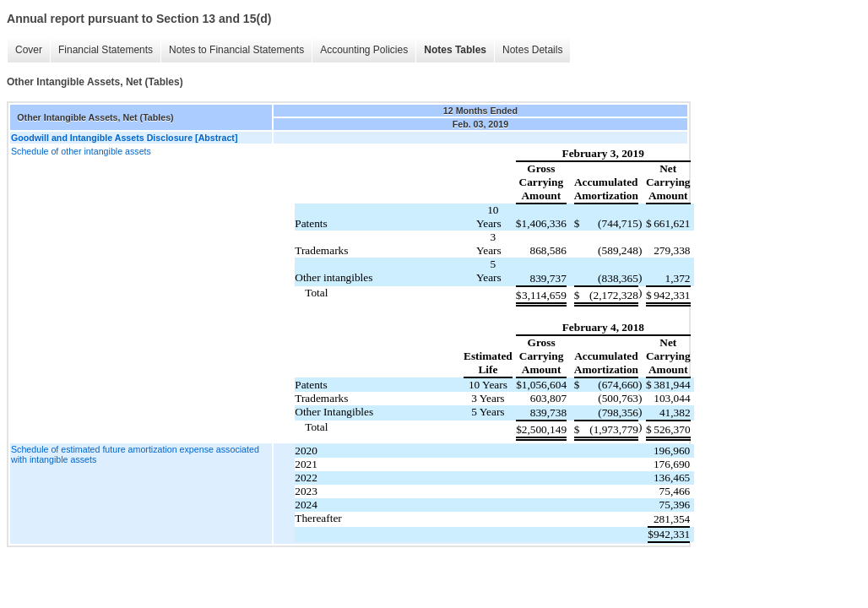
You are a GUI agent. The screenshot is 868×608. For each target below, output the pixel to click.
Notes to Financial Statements (236, 50)
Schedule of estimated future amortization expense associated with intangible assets (135, 454)
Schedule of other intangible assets (81, 151)
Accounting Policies (364, 50)
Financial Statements (106, 50)
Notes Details (532, 50)
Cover (29, 50)
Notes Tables (455, 50)
